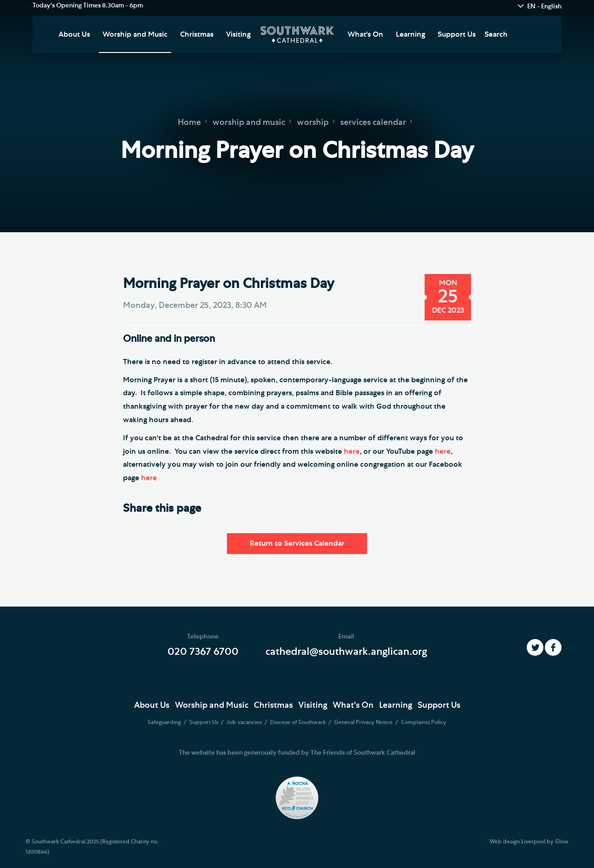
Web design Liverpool (517, 842)
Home (189, 123)
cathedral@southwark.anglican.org (346, 652)
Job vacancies (245, 722)
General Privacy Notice (364, 722)
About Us (74, 34)
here (352, 451)
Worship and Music (135, 34)
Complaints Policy (424, 722)
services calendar (373, 123)
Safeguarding (165, 722)
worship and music (249, 123)
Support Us (457, 34)
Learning (410, 34)
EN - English (544, 7)
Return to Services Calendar (297, 543)
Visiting (238, 34)
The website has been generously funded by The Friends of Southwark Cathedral (297, 753)
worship (313, 123)
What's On (365, 34)
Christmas (197, 34)
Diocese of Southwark (299, 722)
